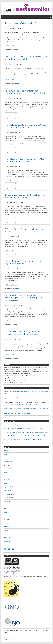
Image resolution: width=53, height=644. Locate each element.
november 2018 (8, 498)
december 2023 (8, 469)
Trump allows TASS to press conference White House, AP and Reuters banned (25, 126)
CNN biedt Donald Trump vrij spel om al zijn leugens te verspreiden (24, 262)
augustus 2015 (8, 537)
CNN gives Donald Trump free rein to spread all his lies (26, 230)
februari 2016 (7, 534)
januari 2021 (7, 483)
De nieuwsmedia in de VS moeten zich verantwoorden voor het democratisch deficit (25, 92)
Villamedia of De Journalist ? (23, 414)
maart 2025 (7, 458)
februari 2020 (7, 490)
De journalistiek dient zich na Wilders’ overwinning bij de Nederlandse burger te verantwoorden (23, 298)
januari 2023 (7, 472)
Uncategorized (15, 50)
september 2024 (8, 462)
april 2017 (6, 509)
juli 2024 (6, 465)
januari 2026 (7, 454)
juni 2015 (6, 541)
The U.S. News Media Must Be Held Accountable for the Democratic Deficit (26, 58)
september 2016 (8, 516)
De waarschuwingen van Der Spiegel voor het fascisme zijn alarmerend (25, 196)
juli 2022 (6, 480)
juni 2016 (6, 523)
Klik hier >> (46, 577)
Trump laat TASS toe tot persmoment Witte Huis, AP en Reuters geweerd (24, 160)
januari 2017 (7, 512)
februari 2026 (7, 451)
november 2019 (8, 494)
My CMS (5, 640)
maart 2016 (7, 530)
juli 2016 (6, 519)
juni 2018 (6, 501)
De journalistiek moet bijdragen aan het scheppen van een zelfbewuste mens (22, 333)
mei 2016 (6, 527)
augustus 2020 (8, 487)
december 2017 (8, 505)
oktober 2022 (7, 476)
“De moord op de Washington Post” (20, 23)
